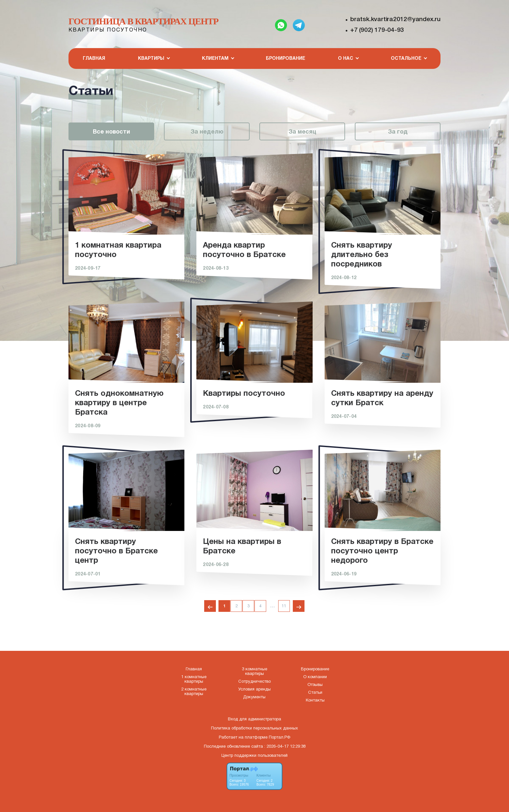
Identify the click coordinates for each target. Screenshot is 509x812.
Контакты (315, 701)
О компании (315, 677)
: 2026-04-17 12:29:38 (285, 747)
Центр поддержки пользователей (255, 756)
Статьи (315, 693)
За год (398, 132)
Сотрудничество (255, 682)
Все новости (112, 132)
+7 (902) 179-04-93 (377, 30)
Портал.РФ (279, 738)
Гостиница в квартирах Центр (143, 21)
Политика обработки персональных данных (255, 728)
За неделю (207, 132)
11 (284, 606)
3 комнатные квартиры (255, 672)
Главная (94, 59)
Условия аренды (255, 690)
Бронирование (286, 59)
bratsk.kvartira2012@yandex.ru (395, 19)
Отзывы (315, 685)
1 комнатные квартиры (194, 679)
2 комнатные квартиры (194, 692)
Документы (254, 697)
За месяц (302, 132)
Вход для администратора (255, 719)
